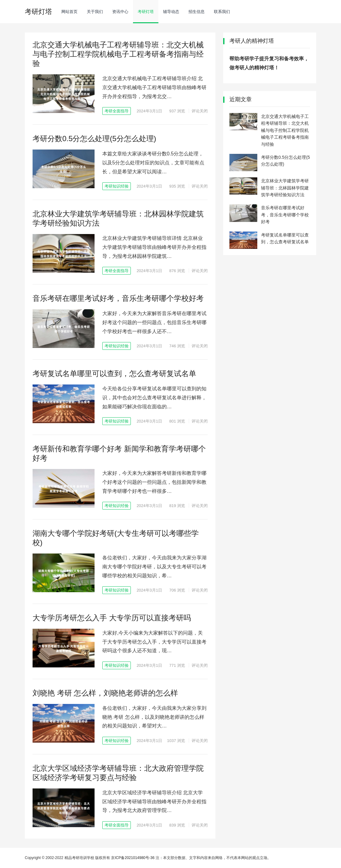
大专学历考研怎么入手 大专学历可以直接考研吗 (112, 618)
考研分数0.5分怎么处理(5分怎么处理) (94, 139)
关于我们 (95, 12)
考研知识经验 (117, 186)
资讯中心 (120, 12)
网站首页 (69, 12)
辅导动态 (171, 12)
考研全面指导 (117, 111)
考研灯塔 (146, 12)
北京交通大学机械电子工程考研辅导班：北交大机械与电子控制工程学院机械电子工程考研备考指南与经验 (118, 54)
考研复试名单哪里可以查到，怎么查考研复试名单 (114, 373)
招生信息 (197, 12)
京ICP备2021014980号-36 (133, 858)
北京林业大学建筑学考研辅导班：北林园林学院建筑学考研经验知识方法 (285, 188)
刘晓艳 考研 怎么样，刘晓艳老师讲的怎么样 (105, 693)
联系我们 (222, 12)
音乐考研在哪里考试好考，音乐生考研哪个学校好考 (118, 298)
